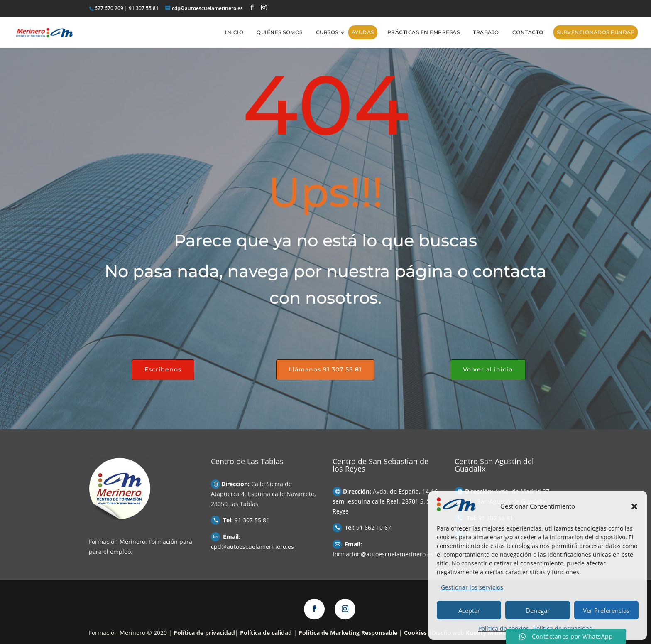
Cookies (415, 633)
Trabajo (486, 32)
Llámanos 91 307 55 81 (325, 369)
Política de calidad (266, 633)
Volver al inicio (488, 369)
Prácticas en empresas (424, 32)
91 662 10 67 (374, 527)
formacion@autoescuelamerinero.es (383, 554)
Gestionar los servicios (472, 587)
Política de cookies (504, 628)
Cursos (327, 32)
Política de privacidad (563, 628)
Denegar (538, 610)
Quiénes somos (280, 32)
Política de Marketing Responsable (348, 633)
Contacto (528, 32)
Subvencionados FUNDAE (596, 32)
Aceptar (469, 610)
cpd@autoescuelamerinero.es (252, 547)
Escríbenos (163, 369)
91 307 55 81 (252, 520)
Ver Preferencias (606, 610)
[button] (634, 506)
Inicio (234, 32)
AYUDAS (363, 32)
